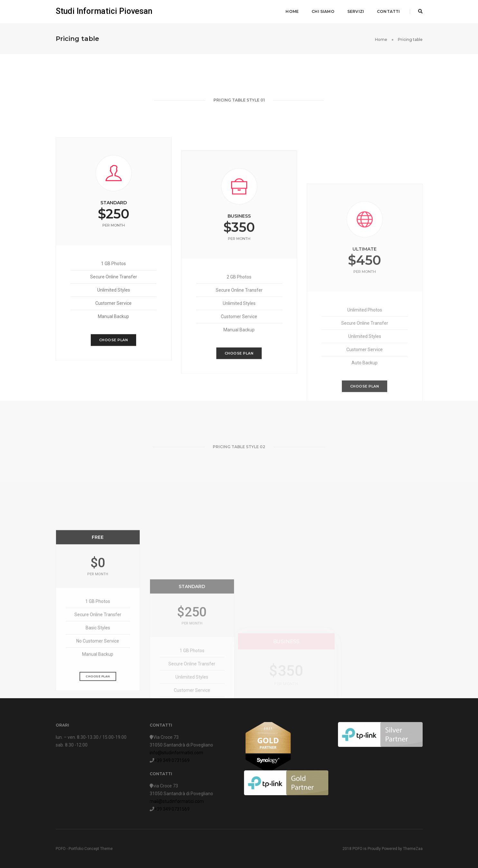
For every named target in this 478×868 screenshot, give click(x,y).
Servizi (356, 11)
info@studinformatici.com (176, 753)
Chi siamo (323, 11)
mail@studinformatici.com (177, 801)
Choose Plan (114, 353)
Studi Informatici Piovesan (104, 11)
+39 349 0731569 (172, 760)
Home (292, 11)
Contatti (388, 11)
